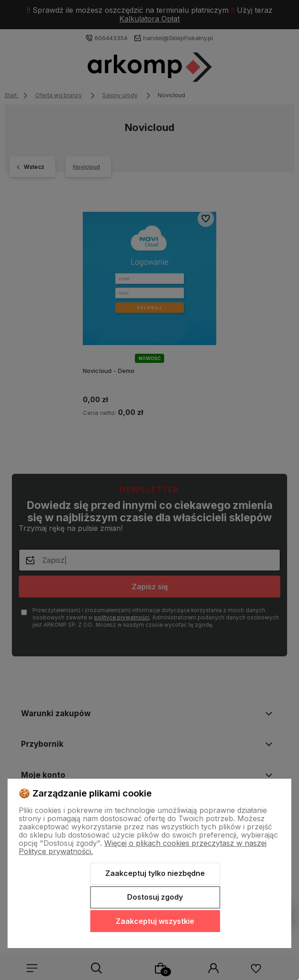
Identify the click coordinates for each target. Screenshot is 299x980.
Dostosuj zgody (155, 897)
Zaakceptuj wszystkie (155, 921)
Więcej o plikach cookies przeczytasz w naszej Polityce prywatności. (143, 847)
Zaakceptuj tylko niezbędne (155, 873)
